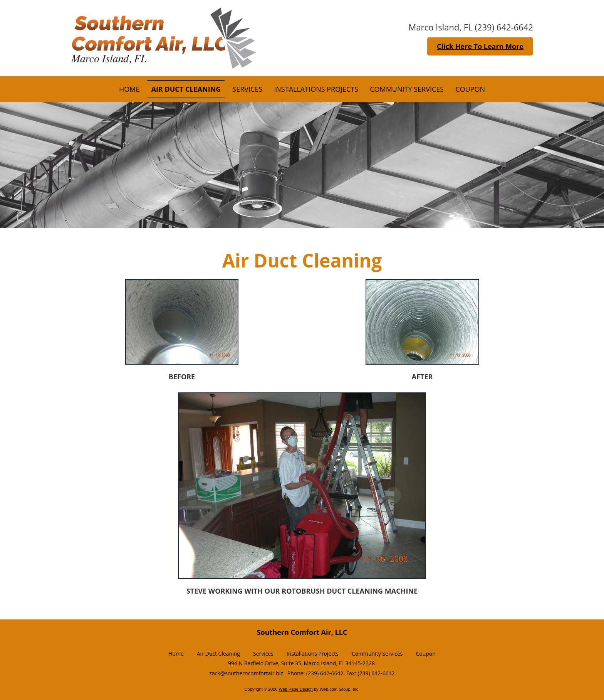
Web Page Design (295, 689)
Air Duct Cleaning (218, 654)
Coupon (425, 654)
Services (263, 654)
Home (176, 654)
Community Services (377, 654)
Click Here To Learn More (480, 46)
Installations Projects (313, 654)
